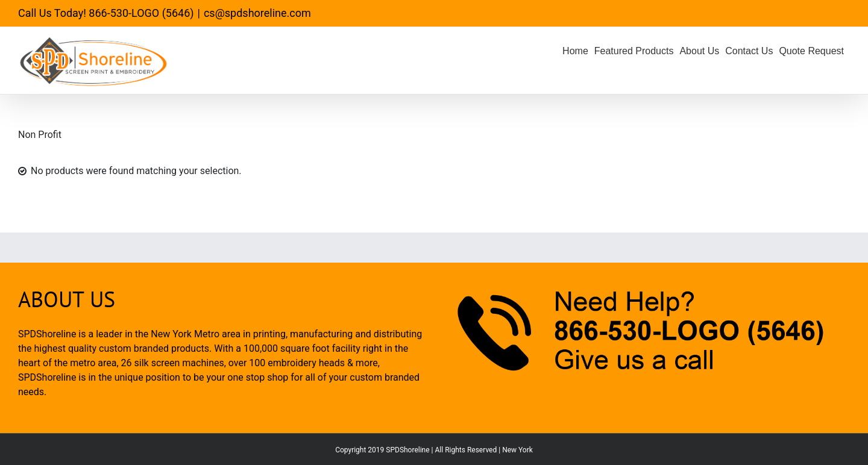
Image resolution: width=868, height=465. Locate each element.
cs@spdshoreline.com (257, 13)
